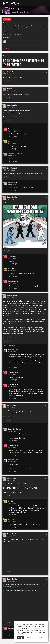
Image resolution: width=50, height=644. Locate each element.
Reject (29, 637)
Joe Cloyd (11, 141)
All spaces (7, 48)
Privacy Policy (38, 637)
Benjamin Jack (13, 350)
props (9, 81)
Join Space (7, 19)
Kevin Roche (11, 89)
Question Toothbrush (15, 154)
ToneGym (11, 3)
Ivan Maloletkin (12, 168)
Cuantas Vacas (13, 129)
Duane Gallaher (12, 105)
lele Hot (10, 72)
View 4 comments (10, 125)
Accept (20, 638)
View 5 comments (10, 425)
